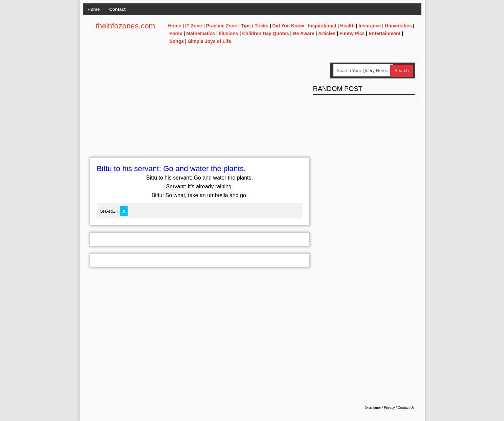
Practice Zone (222, 26)
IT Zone (194, 26)
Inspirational (322, 26)
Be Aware (303, 33)
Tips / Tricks (255, 26)
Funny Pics (352, 33)
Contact (117, 9)
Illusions (229, 33)
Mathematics (201, 33)
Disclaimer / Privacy (380, 408)
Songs (177, 41)
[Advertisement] (200, 110)
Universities (398, 26)
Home (94, 9)
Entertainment (385, 33)
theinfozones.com (126, 26)
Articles (327, 33)
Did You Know (288, 26)
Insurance (370, 26)
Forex (176, 33)
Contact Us (406, 408)
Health (347, 26)
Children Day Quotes (265, 33)
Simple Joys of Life (210, 41)
